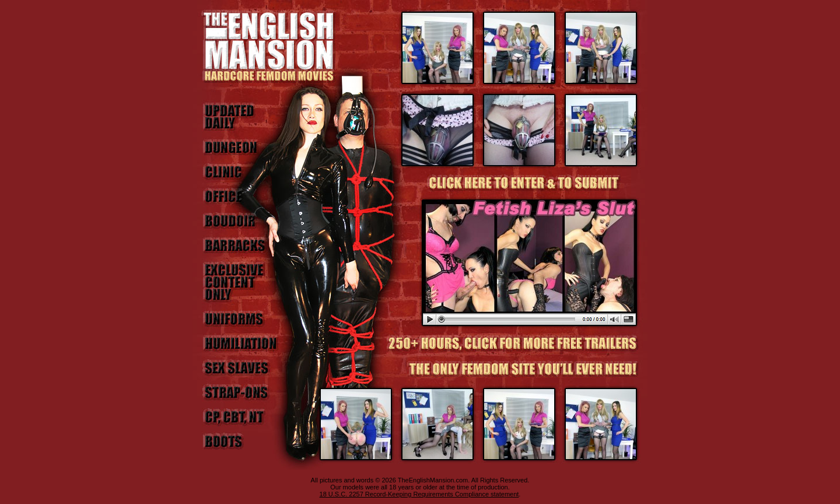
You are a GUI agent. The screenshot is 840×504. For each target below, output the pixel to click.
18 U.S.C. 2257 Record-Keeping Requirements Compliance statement (419, 494)
